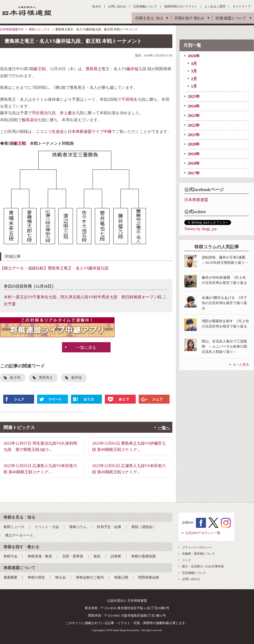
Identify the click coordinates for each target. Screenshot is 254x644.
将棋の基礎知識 (143, 556)
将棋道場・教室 (40, 556)
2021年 (194, 135)
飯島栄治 (30, 120)
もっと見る (241, 364)
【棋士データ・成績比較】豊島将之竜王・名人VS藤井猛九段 (54, 268)
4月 (194, 64)
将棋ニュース (14, 527)
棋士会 (61, 577)
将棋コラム (78, 527)
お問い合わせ (117, 6)
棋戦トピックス (39, 29)
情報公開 (121, 577)
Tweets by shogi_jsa (200, 229)
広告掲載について (145, 6)
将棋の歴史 (36, 577)
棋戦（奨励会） (144, 527)
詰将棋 (116, 556)
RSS (98, 6)
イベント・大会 (47, 527)
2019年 (194, 154)
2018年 (194, 163)
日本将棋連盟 (196, 200)
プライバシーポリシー (197, 547)
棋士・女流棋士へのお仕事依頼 (203, 566)
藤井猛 (132, 69)
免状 (97, 556)
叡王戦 (40, 69)
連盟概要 (10, 577)
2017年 (194, 173)
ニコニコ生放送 (50, 132)
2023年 (194, 116)
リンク (187, 560)
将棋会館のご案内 (90, 577)
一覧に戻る (86, 348)
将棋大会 (10, 556)
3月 (194, 71)
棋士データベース (19, 535)
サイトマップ (242, 6)
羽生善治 (40, 113)
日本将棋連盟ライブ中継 (90, 132)
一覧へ (164, 428)
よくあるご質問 (215, 6)
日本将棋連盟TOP (12, 29)
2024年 (194, 106)
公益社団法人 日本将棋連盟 (27, 11)
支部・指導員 (73, 556)
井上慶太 (68, 113)
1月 (194, 86)
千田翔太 (129, 99)
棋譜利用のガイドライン (181, 6)
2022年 (194, 125)
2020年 (194, 144)
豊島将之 (94, 69)
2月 (194, 79)
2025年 (194, 96)
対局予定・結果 (109, 527)
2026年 (194, 56)
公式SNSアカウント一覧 (203, 533)
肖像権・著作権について (198, 554)
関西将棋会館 (149, 577)
